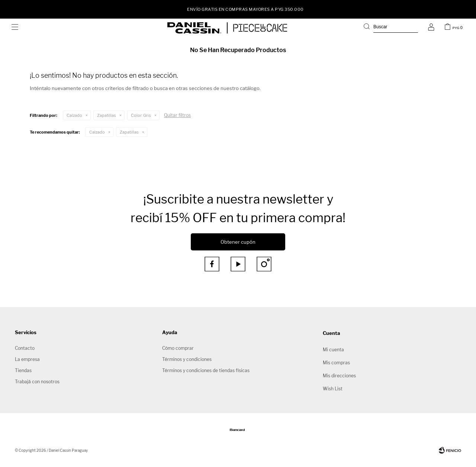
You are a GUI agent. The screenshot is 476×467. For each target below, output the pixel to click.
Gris (141, 115)
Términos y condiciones (187, 359)
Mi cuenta (333, 350)
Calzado (74, 115)
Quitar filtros (177, 115)
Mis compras (336, 363)
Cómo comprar (178, 348)
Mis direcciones (339, 376)
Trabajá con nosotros (37, 382)
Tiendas (23, 370)
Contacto (25, 348)
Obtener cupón (238, 242)
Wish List (333, 389)
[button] (391, 28)
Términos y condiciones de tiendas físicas (206, 370)
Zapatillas (107, 115)
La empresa (27, 359)
